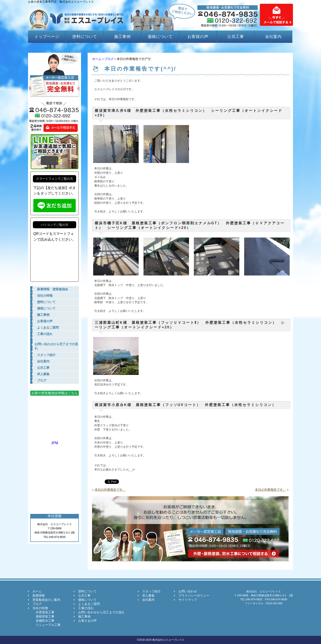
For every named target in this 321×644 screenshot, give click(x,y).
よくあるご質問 (89, 604)
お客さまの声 (87, 621)
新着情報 (39, 595)
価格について (160, 37)
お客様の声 (198, 37)
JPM (55, 441)
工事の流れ (86, 608)
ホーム (97, 59)
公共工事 (236, 37)
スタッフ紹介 (151, 591)
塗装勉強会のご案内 (46, 600)
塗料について (85, 37)
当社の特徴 (40, 608)
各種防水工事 (43, 621)
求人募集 (148, 595)
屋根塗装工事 (43, 616)
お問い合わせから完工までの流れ (101, 612)
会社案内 (274, 37)
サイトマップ (188, 600)
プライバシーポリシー (194, 595)
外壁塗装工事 (43, 612)
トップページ (47, 37)
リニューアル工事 (46, 625)
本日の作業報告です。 (110, 490)
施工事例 (123, 37)
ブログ (109, 59)
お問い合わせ (188, 591)
